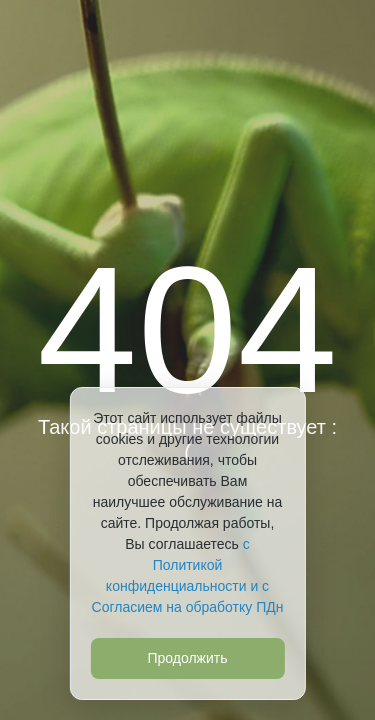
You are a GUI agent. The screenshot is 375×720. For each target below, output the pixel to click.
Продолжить (187, 658)
